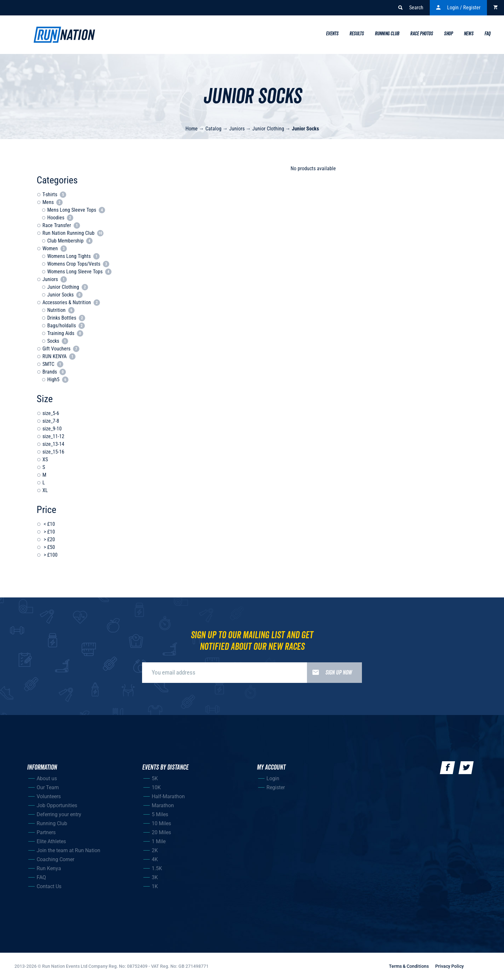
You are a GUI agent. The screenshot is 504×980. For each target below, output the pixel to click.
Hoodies (60, 218)
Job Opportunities (57, 805)
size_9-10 (52, 429)
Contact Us (49, 886)
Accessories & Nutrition (71, 302)
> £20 (49, 539)
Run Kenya (49, 868)
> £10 (49, 532)
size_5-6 (51, 413)
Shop (448, 34)
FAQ (41, 877)
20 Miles (161, 832)
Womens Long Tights (73, 256)
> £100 (50, 555)
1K (155, 886)
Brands (54, 372)
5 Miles (160, 814)
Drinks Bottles (66, 318)
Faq (487, 34)
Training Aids (65, 333)
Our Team (48, 787)
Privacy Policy (450, 966)
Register (276, 787)
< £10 (49, 524)
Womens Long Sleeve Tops (79, 272)
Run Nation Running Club (73, 233)
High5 (58, 380)
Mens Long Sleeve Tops (76, 210)
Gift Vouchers (61, 349)
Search (411, 8)
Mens (53, 202)
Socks (58, 341)
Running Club (387, 34)
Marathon (163, 805)
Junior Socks (305, 129)
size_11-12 (53, 436)
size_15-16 (53, 452)
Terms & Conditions (409, 966)
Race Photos (422, 34)
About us (47, 778)
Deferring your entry (59, 814)
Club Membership (70, 241)
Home (192, 129)
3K (155, 877)
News (469, 34)
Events (332, 34)
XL (45, 490)
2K (155, 850)
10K (156, 787)
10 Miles (161, 823)
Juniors (237, 129)
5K (155, 778)
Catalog (213, 129)
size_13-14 (53, 444)
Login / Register (458, 8)
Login (273, 778)
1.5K (157, 868)
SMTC (53, 364)
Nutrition (61, 310)
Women (55, 248)
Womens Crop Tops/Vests (78, 264)
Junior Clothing (268, 129)
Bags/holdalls (66, 326)
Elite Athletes (51, 841)
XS (45, 459)
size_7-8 (51, 421)
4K (155, 859)
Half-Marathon (168, 796)
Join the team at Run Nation (68, 850)
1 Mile (159, 841)
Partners (46, 832)
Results (357, 34)
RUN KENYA (59, 356)
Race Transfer (61, 225)
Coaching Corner (55, 859)
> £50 (49, 547)
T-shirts (54, 194)
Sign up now (329, 673)
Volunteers (49, 796)
